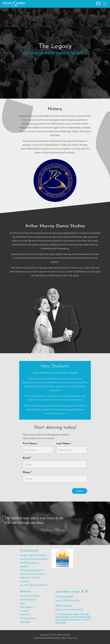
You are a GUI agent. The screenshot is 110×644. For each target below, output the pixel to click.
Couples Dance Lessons (34, 559)
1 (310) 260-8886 (64, 597)
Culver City (68, 614)
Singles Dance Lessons (33, 555)
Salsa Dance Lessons (32, 570)
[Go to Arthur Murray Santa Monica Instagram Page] (87, 591)
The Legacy (26, 607)
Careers (24, 611)
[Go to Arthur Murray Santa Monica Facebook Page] (82, 591)
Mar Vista (85, 614)
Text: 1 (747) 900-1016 (67, 601)
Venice (77, 619)
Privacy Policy (28, 618)
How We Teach (28, 600)
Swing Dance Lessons (32, 574)
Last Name (64, 444)
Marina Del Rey (62, 617)
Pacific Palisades (78, 617)
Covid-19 (25, 614)
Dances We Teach (30, 596)
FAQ (22, 603)
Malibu (76, 614)
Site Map (25, 622)
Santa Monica (67, 619)
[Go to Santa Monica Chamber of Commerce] (73, 569)
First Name (30, 444)
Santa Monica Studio (67, 592)
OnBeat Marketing (68, 638)
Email (27, 458)
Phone (27, 472)
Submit (79, 491)
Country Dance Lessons (34, 585)
